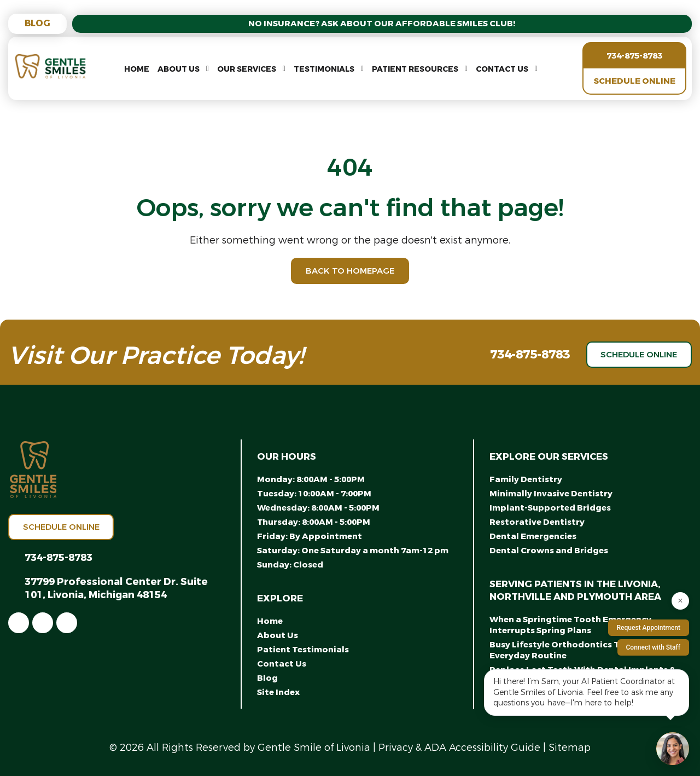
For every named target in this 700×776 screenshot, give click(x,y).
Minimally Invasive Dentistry (551, 494)
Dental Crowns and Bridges (549, 551)
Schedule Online (635, 81)
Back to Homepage (350, 271)
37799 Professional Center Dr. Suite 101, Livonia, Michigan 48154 (116, 588)
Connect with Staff (654, 647)
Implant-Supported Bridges (550, 508)
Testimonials (324, 69)
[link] (19, 623)
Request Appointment (649, 628)
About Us (179, 69)
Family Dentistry (526, 479)
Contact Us (502, 69)
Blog (37, 23)
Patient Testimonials (303, 650)
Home (137, 69)
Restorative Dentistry (537, 522)
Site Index (278, 692)
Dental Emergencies (533, 536)
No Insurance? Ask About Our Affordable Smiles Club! (382, 24)
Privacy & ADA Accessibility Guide (459, 748)
